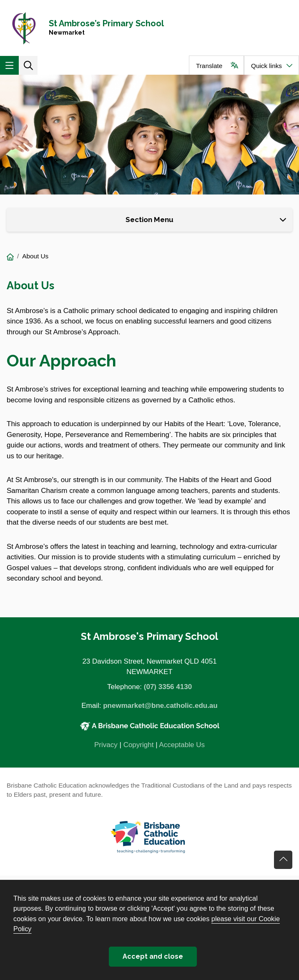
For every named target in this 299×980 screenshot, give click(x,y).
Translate (209, 66)
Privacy (106, 745)
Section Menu (149, 220)
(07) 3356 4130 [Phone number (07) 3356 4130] (168, 687)
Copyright (139, 745)
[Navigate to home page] (149, 28)
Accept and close (153, 956)
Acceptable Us (182, 745)
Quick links (266, 66)
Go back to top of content (283, 860)
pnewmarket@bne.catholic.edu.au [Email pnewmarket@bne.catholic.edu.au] (160, 706)
